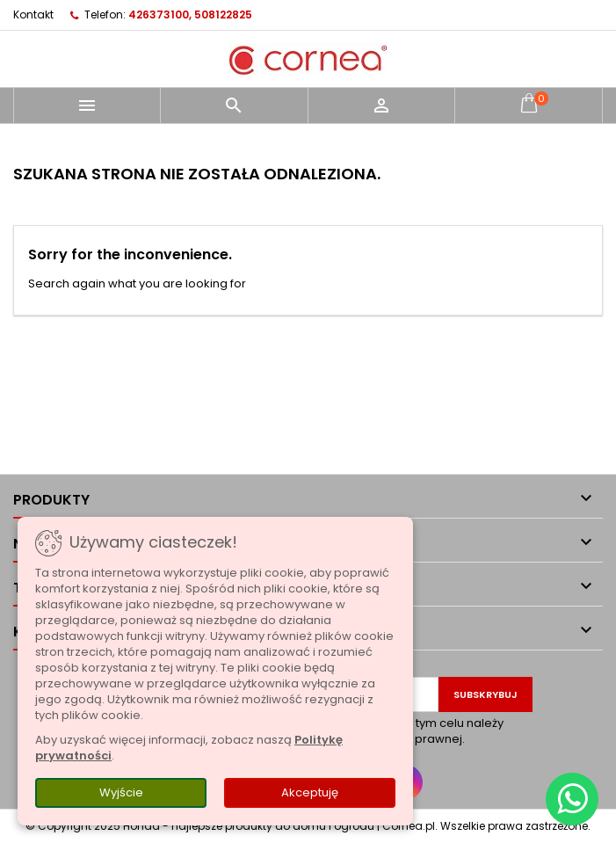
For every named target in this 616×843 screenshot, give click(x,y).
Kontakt (33, 15)
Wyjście (121, 792)
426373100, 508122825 (190, 15)
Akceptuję (310, 792)
